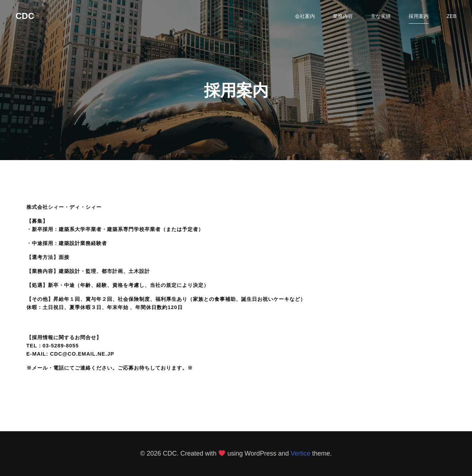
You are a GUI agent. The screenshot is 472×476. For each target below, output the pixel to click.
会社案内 (305, 16)
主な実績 (381, 16)
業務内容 (343, 16)
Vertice (300, 453)
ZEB (451, 16)
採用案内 (419, 16)
